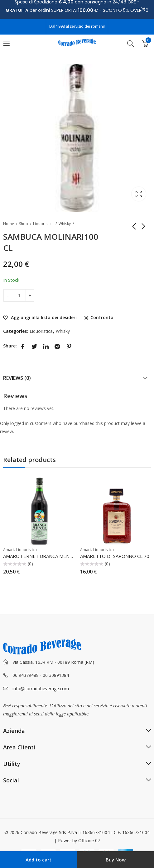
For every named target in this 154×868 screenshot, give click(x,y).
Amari (8, 550)
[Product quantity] (19, 295)
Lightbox (139, 194)
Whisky (65, 224)
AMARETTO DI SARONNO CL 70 (115, 556)
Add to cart (38, 860)
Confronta (102, 318)
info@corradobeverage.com (41, 689)
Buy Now (116, 860)
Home (9, 224)
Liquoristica (43, 224)
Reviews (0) (17, 378)
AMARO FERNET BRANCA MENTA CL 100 (47, 556)
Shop (24, 224)
